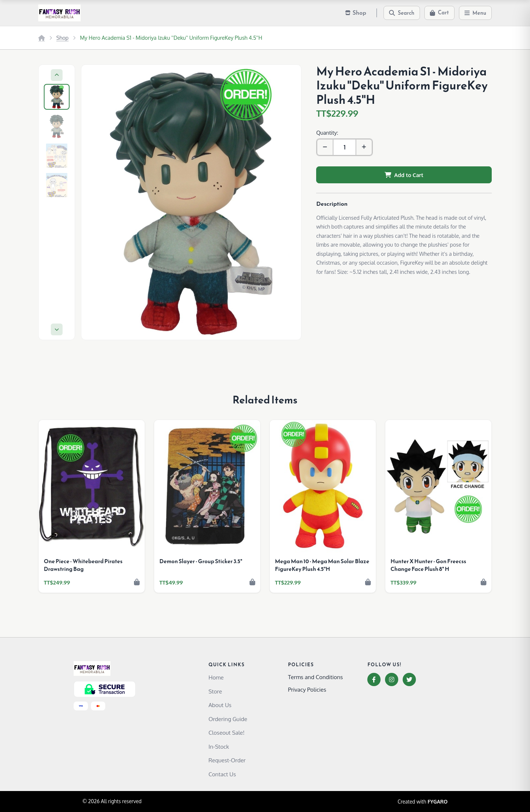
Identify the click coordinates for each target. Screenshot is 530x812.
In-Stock (219, 746)
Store (215, 691)
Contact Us (222, 774)
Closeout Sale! (226, 732)
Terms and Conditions (315, 677)
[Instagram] (392, 679)
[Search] (402, 13)
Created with (423, 802)
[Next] (57, 329)
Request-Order (227, 760)
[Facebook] (374, 679)
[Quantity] (344, 147)
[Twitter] (409, 679)
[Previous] (57, 75)
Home (216, 677)
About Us (220, 705)
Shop (62, 38)
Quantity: (327, 133)
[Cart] (439, 13)
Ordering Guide (228, 719)
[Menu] (476, 13)
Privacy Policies (307, 689)
